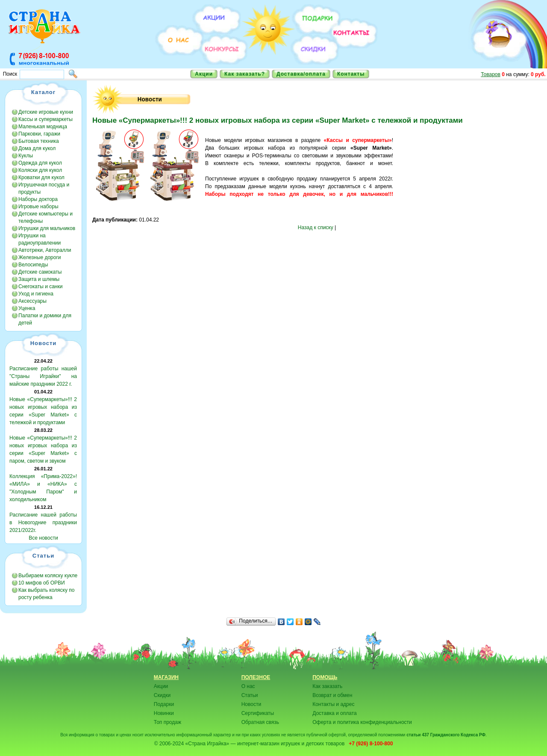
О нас (248, 686)
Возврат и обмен (332, 695)
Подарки (164, 704)
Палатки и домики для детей (45, 319)
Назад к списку (316, 227)
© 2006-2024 (169, 744)
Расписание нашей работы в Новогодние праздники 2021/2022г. (43, 523)
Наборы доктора (38, 199)
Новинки (164, 713)
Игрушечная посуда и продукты (44, 188)
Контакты (351, 74)
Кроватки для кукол (41, 177)
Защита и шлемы (39, 279)
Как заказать (327, 686)
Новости (251, 704)
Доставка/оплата (301, 74)
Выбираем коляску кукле (48, 576)
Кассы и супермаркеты (46, 119)
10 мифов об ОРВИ (42, 583)
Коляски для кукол (40, 170)
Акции (204, 74)
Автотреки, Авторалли (45, 250)
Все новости (43, 538)
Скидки (162, 695)
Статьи (250, 695)
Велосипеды (33, 265)
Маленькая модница (43, 127)
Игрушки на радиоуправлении (40, 239)
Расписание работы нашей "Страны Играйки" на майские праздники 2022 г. (43, 376)
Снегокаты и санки (40, 286)
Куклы (26, 156)
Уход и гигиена (36, 294)
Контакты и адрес (333, 704)
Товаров (491, 74)
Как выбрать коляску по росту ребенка (46, 594)
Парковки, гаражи (39, 134)
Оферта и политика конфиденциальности (362, 722)
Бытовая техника (39, 141)
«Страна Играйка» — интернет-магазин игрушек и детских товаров (266, 744)
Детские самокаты (40, 272)
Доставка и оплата (335, 713)
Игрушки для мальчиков (47, 228)
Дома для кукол (37, 148)
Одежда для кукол (40, 163)
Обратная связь (260, 722)
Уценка (27, 308)
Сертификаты (258, 713)
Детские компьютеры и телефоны (46, 217)
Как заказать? (245, 74)
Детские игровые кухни (46, 112)
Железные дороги (40, 257)
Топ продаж (168, 722)
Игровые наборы (38, 207)
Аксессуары (32, 301)
